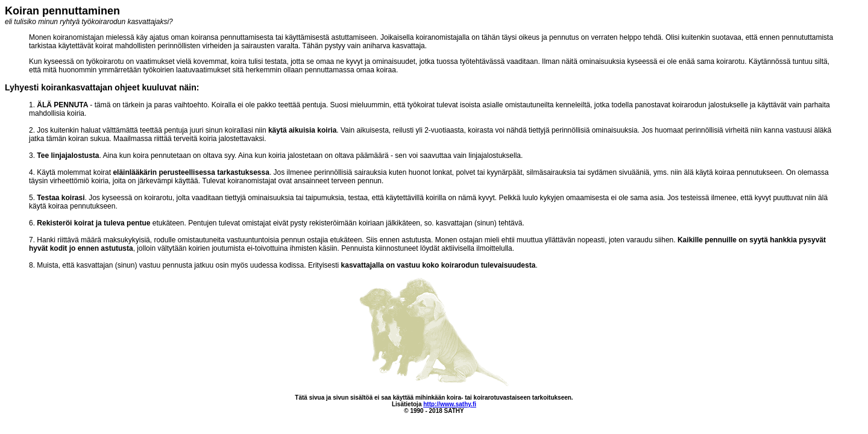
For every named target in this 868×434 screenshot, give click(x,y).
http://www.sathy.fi (450, 404)
